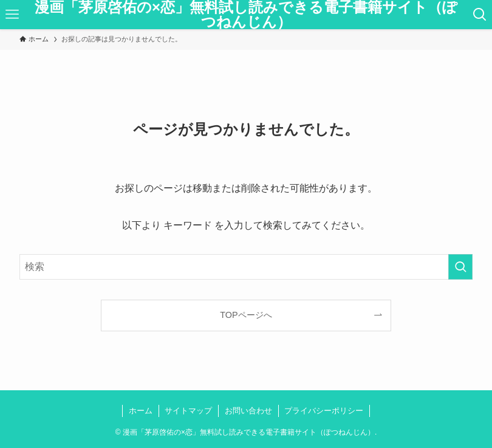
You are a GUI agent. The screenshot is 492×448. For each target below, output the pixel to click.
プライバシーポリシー (324, 411)
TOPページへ (246, 315)
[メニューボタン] (12, 15)
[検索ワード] (246, 267)
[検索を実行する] (460, 267)
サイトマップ (188, 411)
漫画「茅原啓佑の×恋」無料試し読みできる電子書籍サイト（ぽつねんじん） (246, 15)
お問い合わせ (248, 411)
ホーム (141, 411)
